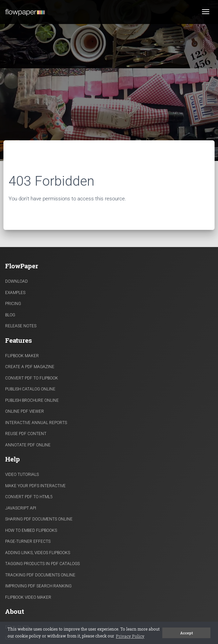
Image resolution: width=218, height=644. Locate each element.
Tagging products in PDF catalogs (42, 564)
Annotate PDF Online (28, 445)
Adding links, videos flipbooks (38, 553)
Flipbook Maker (22, 356)
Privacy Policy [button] (130, 636)
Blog (10, 315)
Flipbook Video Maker (28, 597)
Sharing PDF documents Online (39, 519)
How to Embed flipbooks (31, 530)
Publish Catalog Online (30, 389)
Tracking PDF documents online (40, 575)
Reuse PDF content (26, 434)
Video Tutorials (22, 475)
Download (17, 281)
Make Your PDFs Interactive (35, 486)
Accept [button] (187, 633)
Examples (15, 293)
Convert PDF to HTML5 (29, 497)
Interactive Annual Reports (36, 423)
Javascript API (21, 508)
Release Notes (21, 326)
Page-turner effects (28, 541)
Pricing (13, 304)
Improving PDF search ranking (38, 586)
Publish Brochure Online (32, 400)
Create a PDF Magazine (30, 367)
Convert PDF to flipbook (32, 378)
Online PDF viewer (25, 411)
